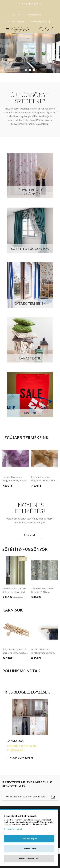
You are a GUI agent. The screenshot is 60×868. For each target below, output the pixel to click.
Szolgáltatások (35, 15)
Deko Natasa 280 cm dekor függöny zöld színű (14, 590)
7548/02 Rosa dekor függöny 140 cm (43, 590)
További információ (13, 829)
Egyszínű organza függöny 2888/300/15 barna (44, 479)
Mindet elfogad (29, 839)
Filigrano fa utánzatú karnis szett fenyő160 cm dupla (15, 651)
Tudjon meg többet (22, 758)
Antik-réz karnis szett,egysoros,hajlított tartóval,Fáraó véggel (44, 651)
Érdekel (30, 535)
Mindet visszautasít (29, 859)
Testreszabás (29, 849)
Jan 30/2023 (16, 741)
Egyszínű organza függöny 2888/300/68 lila (15, 479)
